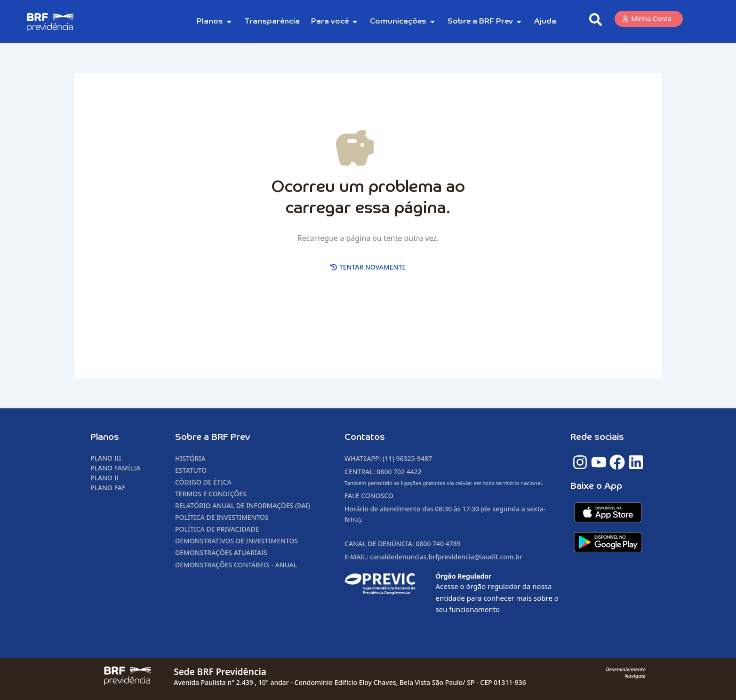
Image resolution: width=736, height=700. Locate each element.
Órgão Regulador (464, 576)
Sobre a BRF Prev (213, 437)
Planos (105, 437)
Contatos (365, 437)
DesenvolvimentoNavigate (626, 672)
